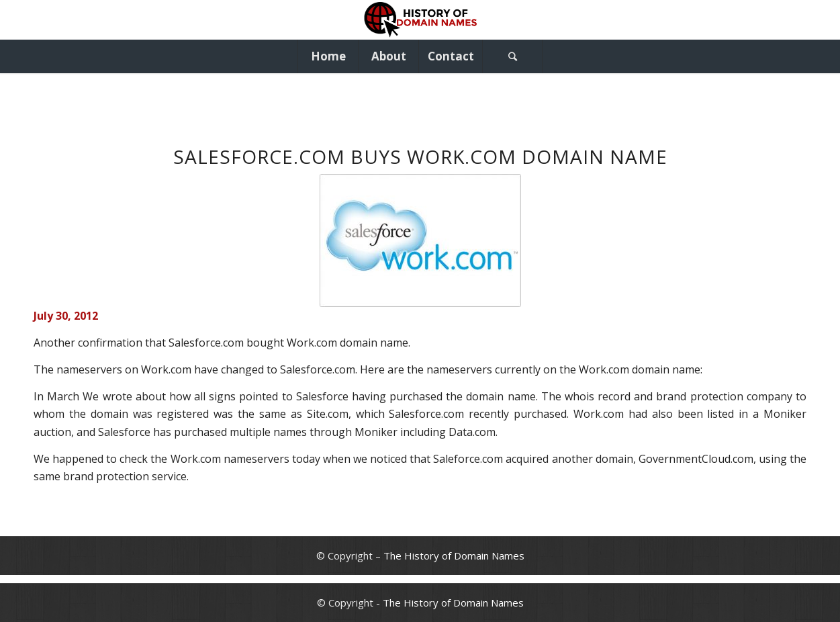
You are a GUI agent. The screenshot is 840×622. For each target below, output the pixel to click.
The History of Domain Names (454, 556)
